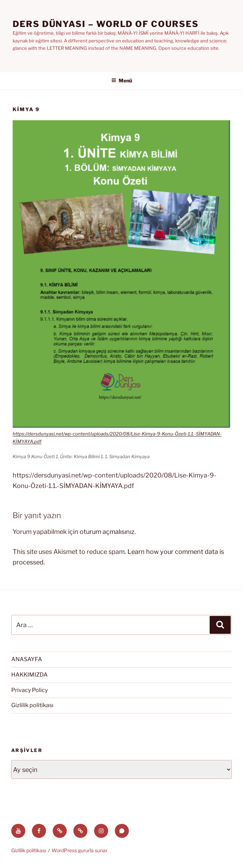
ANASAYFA (27, 659)
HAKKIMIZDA (29, 675)
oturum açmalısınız (107, 532)
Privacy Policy (29, 690)
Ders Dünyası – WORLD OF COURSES (106, 24)
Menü (122, 80)
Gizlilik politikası (32, 705)
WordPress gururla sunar (80, 850)
